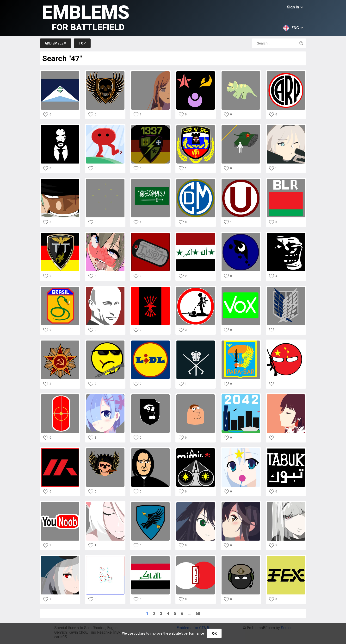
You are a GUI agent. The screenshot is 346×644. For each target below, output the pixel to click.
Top (82, 43)
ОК (214, 633)
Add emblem (56, 43)
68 (198, 614)
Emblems (86, 17)
